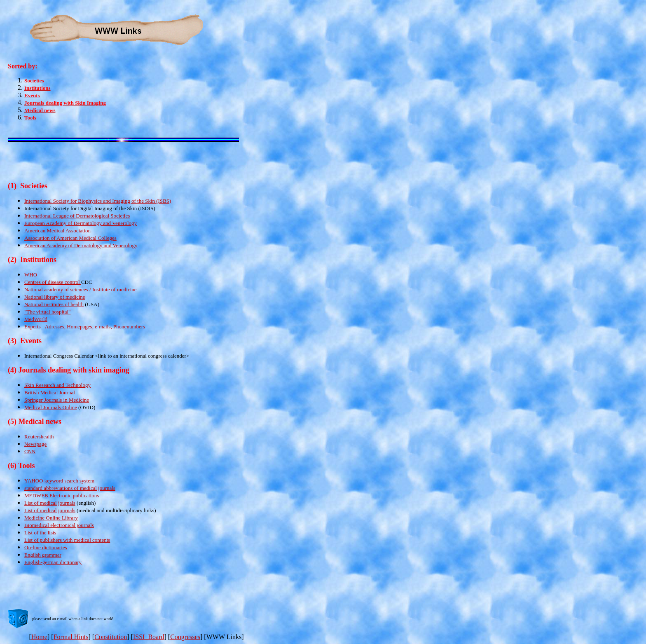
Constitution (111, 637)
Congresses (185, 637)
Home (39, 637)
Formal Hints (71, 637)
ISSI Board (149, 637)
